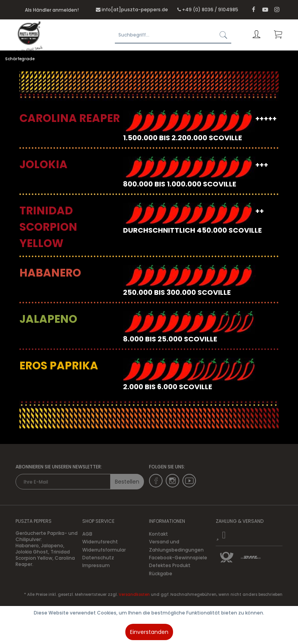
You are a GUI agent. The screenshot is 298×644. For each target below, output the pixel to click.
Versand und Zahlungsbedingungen (176, 546)
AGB (87, 534)
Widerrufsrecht (100, 542)
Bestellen (127, 482)
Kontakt (159, 534)
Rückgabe (161, 574)
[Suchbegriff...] (173, 35)
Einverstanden (149, 632)
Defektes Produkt (170, 565)
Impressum (96, 565)
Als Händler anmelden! (52, 10)
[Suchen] (223, 35)
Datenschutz (98, 558)
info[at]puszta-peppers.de (135, 10)
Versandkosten (134, 594)
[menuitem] (174, 35)
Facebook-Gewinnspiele (178, 558)
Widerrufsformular (104, 550)
